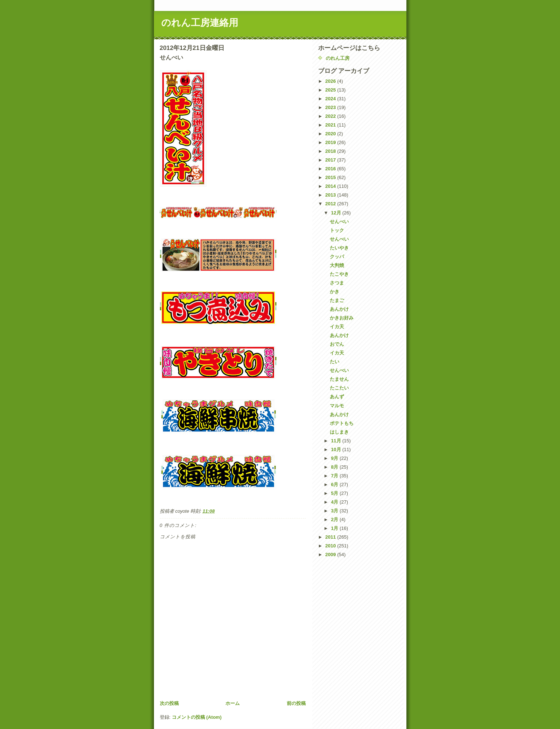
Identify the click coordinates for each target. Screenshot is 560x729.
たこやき (339, 274)
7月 (335, 476)
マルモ (337, 406)
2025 (331, 90)
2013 (331, 195)
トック (337, 230)
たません (339, 379)
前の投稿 (296, 703)
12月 (337, 213)
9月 (335, 458)
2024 (331, 99)
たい (335, 362)
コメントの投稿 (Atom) (197, 717)
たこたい (339, 388)
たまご (337, 300)
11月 (337, 441)
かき (335, 292)
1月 (335, 528)
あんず (337, 397)
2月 (335, 519)
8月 (335, 467)
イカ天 (337, 327)
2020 (331, 134)
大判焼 (337, 265)
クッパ (337, 257)
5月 (335, 493)
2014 (331, 186)
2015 (331, 177)
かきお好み (342, 318)
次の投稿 (169, 703)
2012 (331, 204)
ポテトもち (342, 423)
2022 (331, 116)
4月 (335, 502)
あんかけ (339, 309)
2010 (331, 546)
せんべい (339, 222)
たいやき (339, 248)
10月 (337, 449)
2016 (331, 169)
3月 (335, 511)
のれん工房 (338, 58)
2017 (331, 160)
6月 (335, 484)
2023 (331, 107)
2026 (331, 81)
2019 (331, 142)
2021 (331, 125)
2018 (331, 151)
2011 (331, 537)
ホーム (233, 703)
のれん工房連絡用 (200, 23)
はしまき (339, 432)
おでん (337, 344)
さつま (337, 283)
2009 (331, 554)
